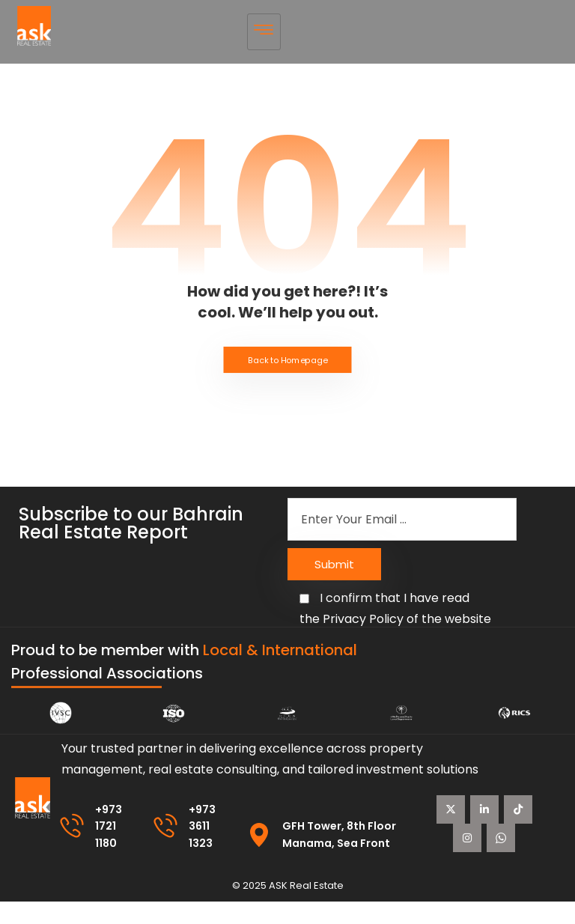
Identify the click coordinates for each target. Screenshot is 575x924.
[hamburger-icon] (264, 32)
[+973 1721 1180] (72, 849)
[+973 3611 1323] (167, 849)
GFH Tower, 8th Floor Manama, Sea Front (349, 856)
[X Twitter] (471, 809)
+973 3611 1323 (205, 848)
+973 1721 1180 (110, 848)
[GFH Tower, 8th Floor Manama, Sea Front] (262, 857)
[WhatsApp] (505, 866)
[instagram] (471, 866)
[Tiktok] (488, 837)
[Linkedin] (505, 809)
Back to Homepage (288, 361)
